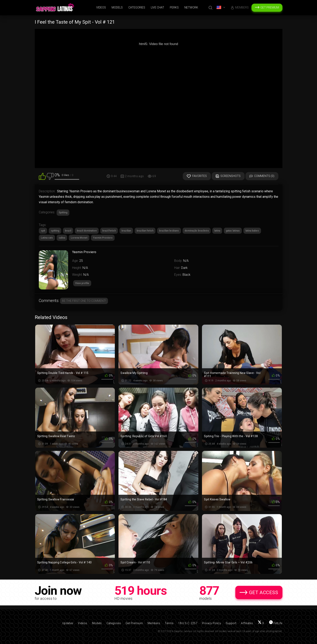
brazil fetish (109, 231)
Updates (68, 623)
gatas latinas (233, 231)
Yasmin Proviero (103, 238)
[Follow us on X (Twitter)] (261, 623)
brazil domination (87, 231)
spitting (55, 231)
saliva (62, 238)
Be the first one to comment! (84, 301)
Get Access (264, 592)
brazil (68, 231)
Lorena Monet (79, 238)
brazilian (126, 231)
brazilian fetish (145, 231)
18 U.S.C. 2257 (188, 623)
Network (191, 7)
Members (242, 7)
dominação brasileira (197, 231)
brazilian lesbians (169, 231)
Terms (169, 623)
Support (231, 623)
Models (117, 7)
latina (217, 231)
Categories (137, 7)
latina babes (252, 231)
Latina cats (47, 238)
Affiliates (247, 623)
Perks (174, 7)
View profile (82, 283)
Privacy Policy (211, 623)
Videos (101, 7)
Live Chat (157, 7)
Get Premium (270, 7)
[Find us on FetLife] (276, 623)
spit (43, 231)
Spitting (63, 213)
